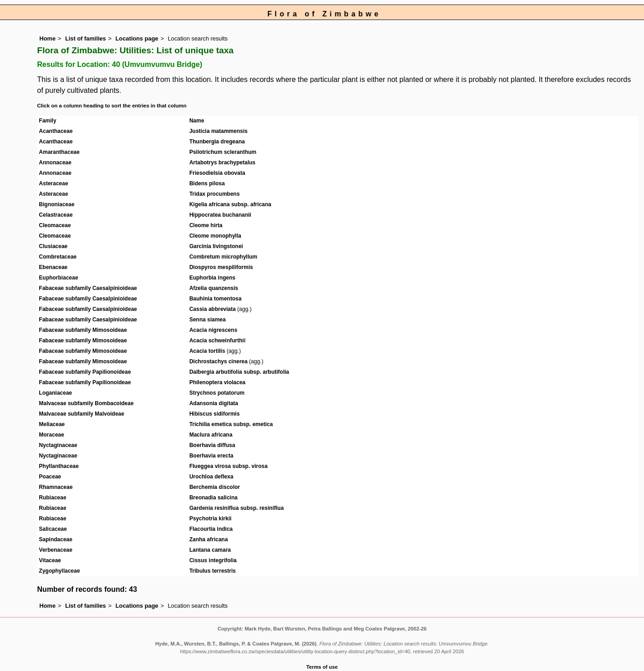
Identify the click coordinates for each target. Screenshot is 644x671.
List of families (86, 38)
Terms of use (322, 667)
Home (48, 38)
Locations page (137, 38)
